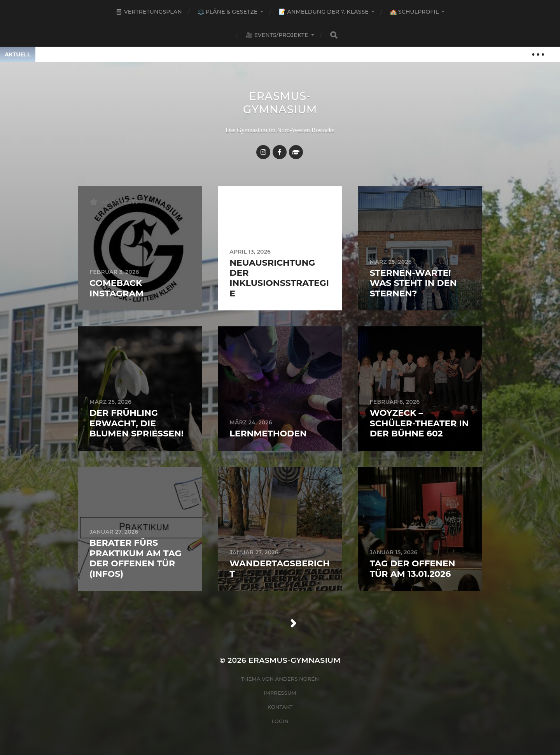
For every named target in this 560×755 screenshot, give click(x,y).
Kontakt (280, 707)
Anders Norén (297, 679)
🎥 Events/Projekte (277, 35)
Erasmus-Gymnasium (280, 103)
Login (280, 721)
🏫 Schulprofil (414, 12)
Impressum (280, 693)
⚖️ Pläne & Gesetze (228, 12)
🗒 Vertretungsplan (149, 12)
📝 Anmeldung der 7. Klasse (324, 12)
